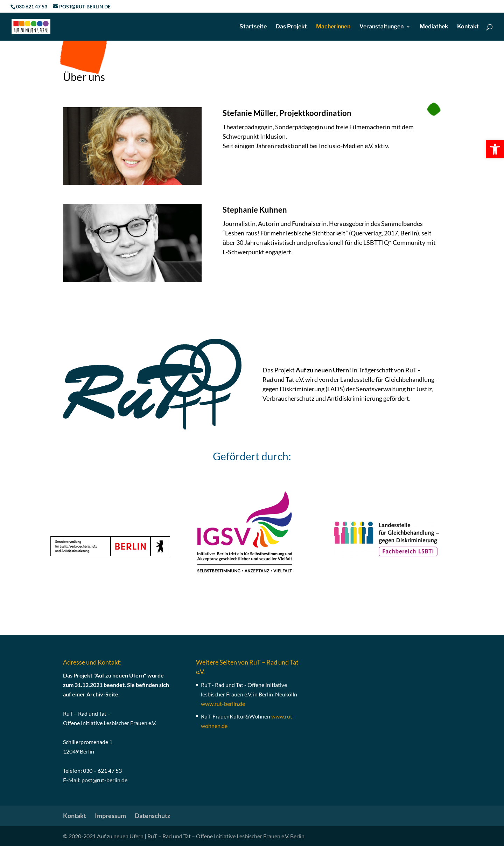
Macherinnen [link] (333, 27)
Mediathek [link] (434, 27)
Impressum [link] (110, 816)
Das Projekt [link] (291, 27)
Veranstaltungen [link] (381, 27)
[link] (495, 149)
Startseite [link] (253, 27)
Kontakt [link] (468, 27)
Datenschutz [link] (152, 816)
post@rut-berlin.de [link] (104, 780)
